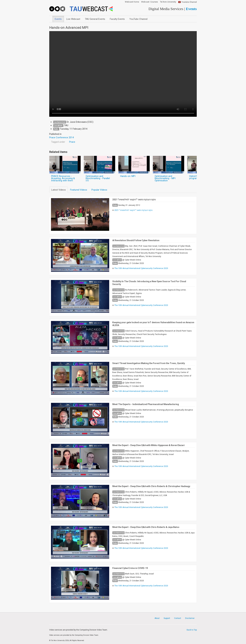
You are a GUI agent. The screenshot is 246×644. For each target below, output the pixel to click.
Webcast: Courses (150, 2)
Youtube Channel (189, 2)
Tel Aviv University (168, 2)
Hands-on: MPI (128, 176)
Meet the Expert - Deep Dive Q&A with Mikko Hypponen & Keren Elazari (148, 445)
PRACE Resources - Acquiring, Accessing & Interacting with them (63, 178)
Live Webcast (73, 19)
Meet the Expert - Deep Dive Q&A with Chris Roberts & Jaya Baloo (146, 527)
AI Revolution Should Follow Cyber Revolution (136, 240)
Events (58, 19)
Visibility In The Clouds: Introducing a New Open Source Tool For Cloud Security (149, 283)
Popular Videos (99, 190)
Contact (178, 618)
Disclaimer (190, 618)
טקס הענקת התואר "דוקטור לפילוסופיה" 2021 (134, 200)
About (157, 618)
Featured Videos (79, 190)
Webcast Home (132, 2)
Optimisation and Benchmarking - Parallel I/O (98, 178)
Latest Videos (59, 190)
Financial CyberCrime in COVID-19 (130, 568)
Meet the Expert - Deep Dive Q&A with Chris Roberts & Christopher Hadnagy (151, 486)
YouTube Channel (138, 19)
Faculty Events (117, 19)
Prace (72, 142)
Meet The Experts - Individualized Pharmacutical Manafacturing (146, 404)
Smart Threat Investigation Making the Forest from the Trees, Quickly (149, 363)
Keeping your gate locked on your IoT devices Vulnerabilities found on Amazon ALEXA (153, 324)
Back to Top (192, 630)
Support (167, 618)
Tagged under (58, 142)
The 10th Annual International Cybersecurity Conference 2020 (141, 268)
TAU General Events (95, 19)
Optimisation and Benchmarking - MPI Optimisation (165, 178)
